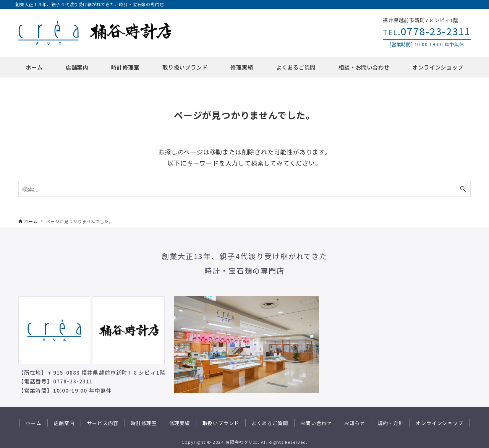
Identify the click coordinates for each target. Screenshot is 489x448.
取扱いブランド (221, 423)
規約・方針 (391, 423)
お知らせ (355, 423)
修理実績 (180, 423)
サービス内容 (103, 423)
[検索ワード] (244, 189)
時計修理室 (144, 423)
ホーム (33, 423)
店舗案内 (64, 423)
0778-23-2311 (427, 31)
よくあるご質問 (270, 423)
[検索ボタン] (463, 189)
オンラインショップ (439, 423)
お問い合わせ (316, 423)
